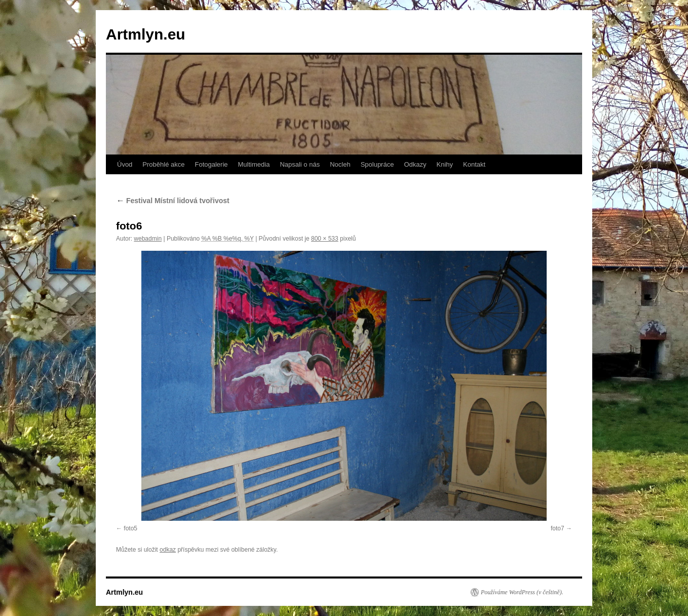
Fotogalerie (211, 164)
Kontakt (474, 164)
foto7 (558, 528)
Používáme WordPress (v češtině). (522, 592)
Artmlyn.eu (146, 34)
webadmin (148, 239)
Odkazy (415, 164)
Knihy (445, 164)
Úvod (125, 164)
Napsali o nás (300, 164)
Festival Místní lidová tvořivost (173, 201)
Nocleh (340, 164)
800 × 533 (325, 239)
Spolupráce (377, 164)
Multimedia (254, 164)
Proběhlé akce (163, 164)
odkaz (168, 550)
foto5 (130, 528)
